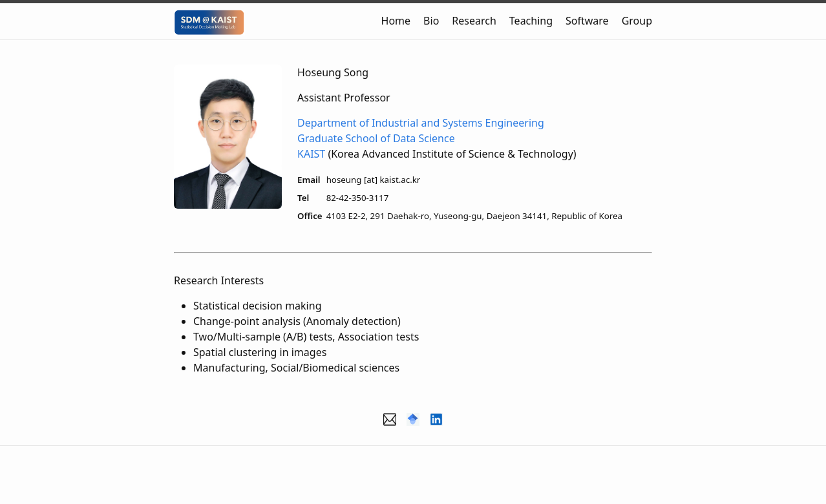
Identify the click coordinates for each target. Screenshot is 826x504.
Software (587, 21)
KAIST (311, 154)
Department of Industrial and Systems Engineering (421, 123)
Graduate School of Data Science (376, 138)
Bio (431, 21)
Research (474, 21)
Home (396, 21)
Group (637, 21)
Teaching (531, 21)
